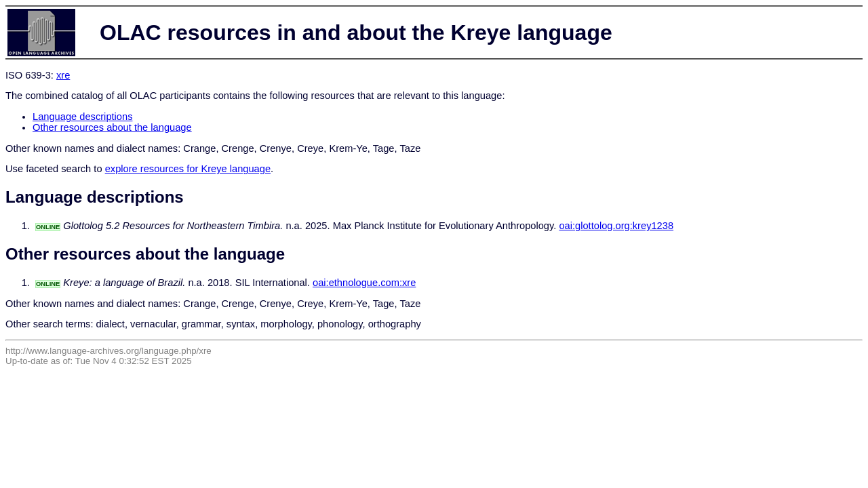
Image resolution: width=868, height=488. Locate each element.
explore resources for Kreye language (188, 169)
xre (63, 75)
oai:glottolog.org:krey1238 (616, 226)
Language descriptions (83, 117)
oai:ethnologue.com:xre (364, 283)
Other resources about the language (112, 127)
